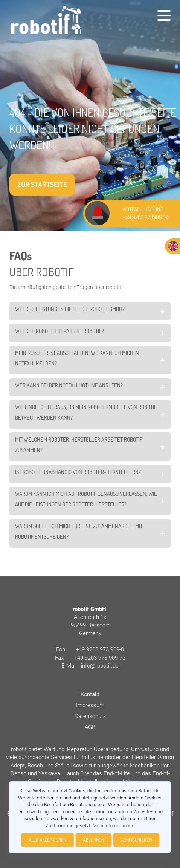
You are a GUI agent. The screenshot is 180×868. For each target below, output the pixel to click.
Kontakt (90, 694)
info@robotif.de (100, 666)
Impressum (90, 705)
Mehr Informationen (114, 826)
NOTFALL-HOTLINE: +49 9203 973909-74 (146, 213)
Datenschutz (90, 716)
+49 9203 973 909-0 (100, 649)
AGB (90, 727)
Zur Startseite (42, 184)
